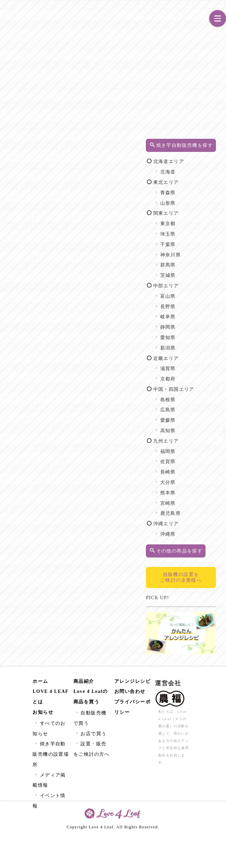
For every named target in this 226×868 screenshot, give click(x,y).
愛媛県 (199, 455)
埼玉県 (199, 259)
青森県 (199, 217)
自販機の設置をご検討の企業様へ (198, 625)
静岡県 (199, 352)
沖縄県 (199, 569)
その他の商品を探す (198, 589)
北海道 (199, 196)
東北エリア (197, 207)
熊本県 (199, 527)
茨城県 (199, 300)
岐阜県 (199, 341)
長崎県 (199, 507)
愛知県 (199, 362)
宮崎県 (199, 538)
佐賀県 (199, 497)
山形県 (199, 227)
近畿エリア (197, 383)
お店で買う (90, 767)
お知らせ (43, 745)
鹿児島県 (201, 548)
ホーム (40, 714)
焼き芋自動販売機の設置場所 (51, 787)
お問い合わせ (130, 724)
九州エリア (197, 476)
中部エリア (197, 310)
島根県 (199, 434)
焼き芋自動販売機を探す (198, 152)
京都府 (199, 403)
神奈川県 (201, 279)
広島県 (199, 445)
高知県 (199, 466)
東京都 (199, 248)
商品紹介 (84, 714)
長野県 (199, 331)
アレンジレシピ (133, 714)
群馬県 (199, 290)
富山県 (199, 321)
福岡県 (199, 486)
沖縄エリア (197, 559)
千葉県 (199, 269)
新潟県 (199, 373)
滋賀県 (199, 393)
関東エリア (197, 238)
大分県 (199, 517)
